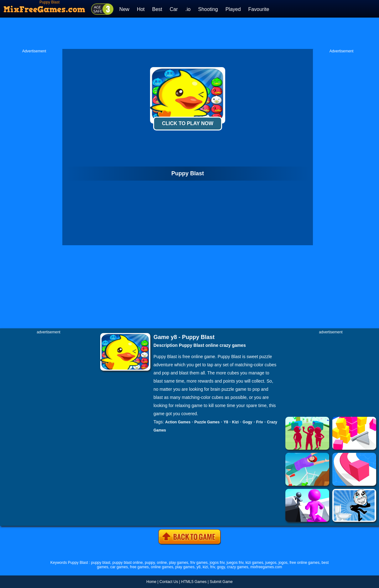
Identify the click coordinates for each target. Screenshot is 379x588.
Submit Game (221, 582)
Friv (260, 422)
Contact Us (169, 582)
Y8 (226, 422)
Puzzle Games (207, 422)
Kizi (235, 422)
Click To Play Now (188, 123)
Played (233, 9)
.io (188, 9)
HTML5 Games (194, 582)
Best (157, 9)
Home (151, 582)
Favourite (259, 9)
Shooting (208, 9)
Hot (141, 9)
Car (174, 9)
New (124, 9)
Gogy (248, 422)
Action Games (178, 422)
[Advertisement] (189, 33)
